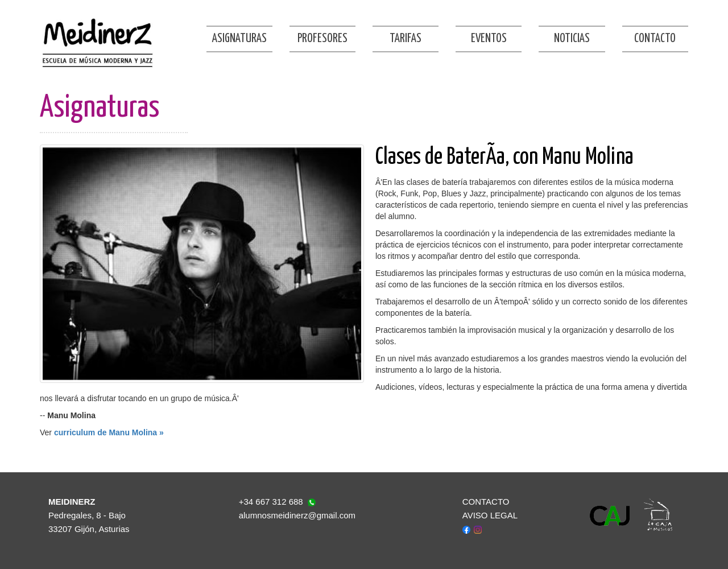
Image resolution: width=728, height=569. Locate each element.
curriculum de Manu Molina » (109, 432)
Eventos (489, 39)
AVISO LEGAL (490, 515)
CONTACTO (486, 502)
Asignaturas (239, 39)
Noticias (572, 39)
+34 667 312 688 (271, 502)
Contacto (655, 39)
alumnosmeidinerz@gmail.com (297, 515)
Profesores (322, 39)
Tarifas (406, 39)
